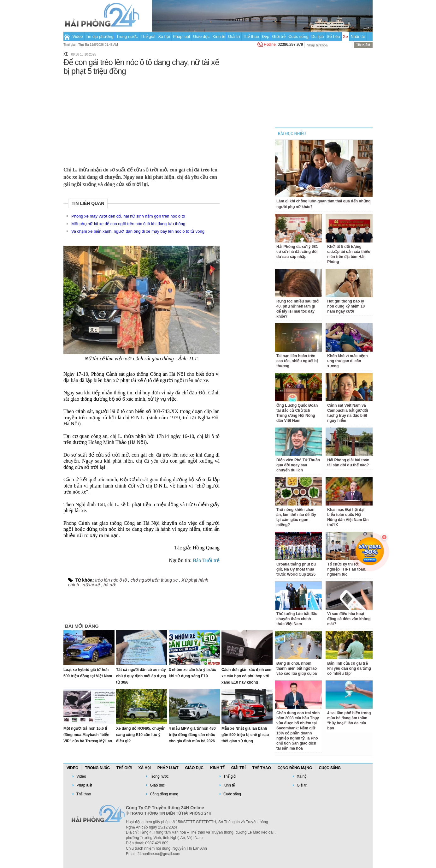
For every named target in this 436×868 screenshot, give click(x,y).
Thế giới (148, 36)
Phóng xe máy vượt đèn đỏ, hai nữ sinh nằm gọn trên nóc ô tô (128, 216)
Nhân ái (358, 36)
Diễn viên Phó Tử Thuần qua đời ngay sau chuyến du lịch (298, 465)
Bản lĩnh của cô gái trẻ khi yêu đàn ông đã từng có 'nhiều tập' (349, 668)
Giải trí (234, 36)
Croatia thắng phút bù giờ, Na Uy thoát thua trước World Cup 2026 (296, 569)
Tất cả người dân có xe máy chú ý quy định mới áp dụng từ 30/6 (141, 676)
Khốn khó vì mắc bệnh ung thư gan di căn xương (347, 361)
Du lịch (318, 36)
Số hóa (333, 36)
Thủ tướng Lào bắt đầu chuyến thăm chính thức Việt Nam (297, 619)
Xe (345, 36)
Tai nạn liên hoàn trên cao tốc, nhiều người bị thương (297, 361)
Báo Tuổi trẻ (206, 560)
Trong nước (127, 36)
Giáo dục (201, 36)
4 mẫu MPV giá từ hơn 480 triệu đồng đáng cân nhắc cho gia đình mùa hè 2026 (192, 735)
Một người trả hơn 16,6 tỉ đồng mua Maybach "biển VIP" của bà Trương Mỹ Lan (88, 735)
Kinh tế (219, 36)
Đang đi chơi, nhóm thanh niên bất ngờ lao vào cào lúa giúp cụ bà (297, 668)
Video (78, 36)
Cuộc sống (298, 36)
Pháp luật (182, 36)
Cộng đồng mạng (295, 768)
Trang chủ (67, 36)
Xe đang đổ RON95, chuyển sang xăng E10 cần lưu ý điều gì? (141, 735)
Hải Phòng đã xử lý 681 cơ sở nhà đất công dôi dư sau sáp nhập (297, 252)
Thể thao (251, 36)
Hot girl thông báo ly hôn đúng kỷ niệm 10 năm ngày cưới (346, 306)
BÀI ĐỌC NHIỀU (292, 134)
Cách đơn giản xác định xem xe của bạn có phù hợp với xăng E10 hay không (247, 676)
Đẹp (266, 36)
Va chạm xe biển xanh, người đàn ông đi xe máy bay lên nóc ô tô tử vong (138, 231)
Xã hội (164, 36)
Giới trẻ (279, 36)
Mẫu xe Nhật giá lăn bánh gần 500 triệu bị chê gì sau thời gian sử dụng (245, 735)
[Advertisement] (141, 120)
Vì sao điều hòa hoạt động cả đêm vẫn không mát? (349, 619)
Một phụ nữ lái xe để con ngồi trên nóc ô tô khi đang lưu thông (128, 224)
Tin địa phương (100, 36)
